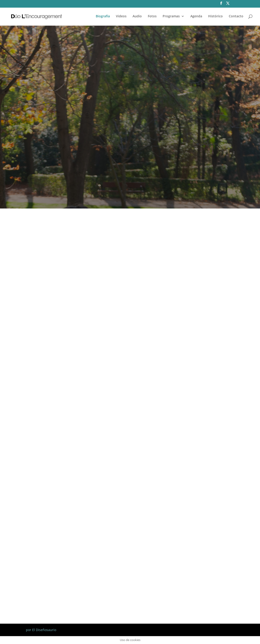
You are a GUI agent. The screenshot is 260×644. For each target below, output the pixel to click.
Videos (121, 16)
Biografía (103, 16)
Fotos (152, 16)
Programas (171, 16)
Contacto (236, 16)
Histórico (215, 16)
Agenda (196, 16)
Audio (137, 16)
